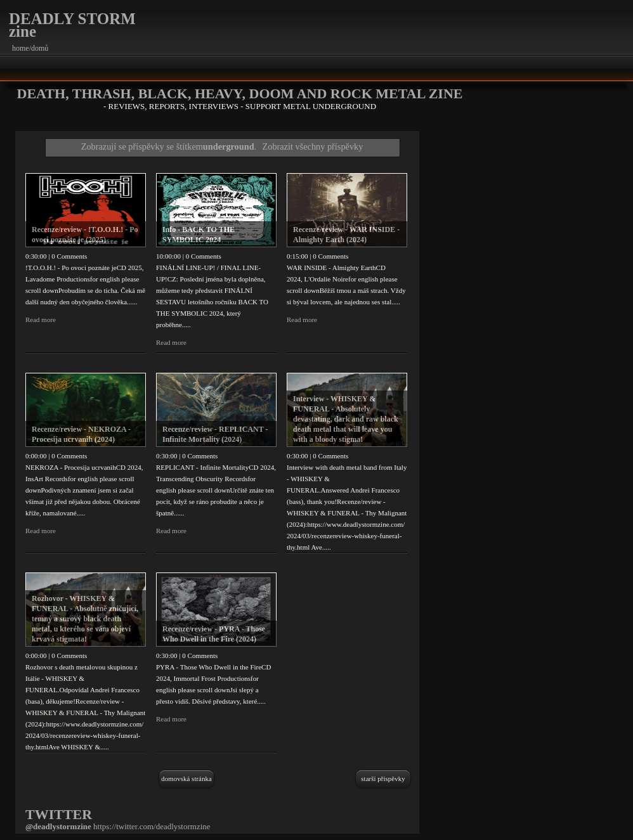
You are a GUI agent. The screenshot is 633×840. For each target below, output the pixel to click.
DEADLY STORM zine (72, 25)
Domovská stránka (186, 779)
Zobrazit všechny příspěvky (313, 146)
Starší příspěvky (383, 779)
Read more (41, 320)
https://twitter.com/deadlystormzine (152, 826)
